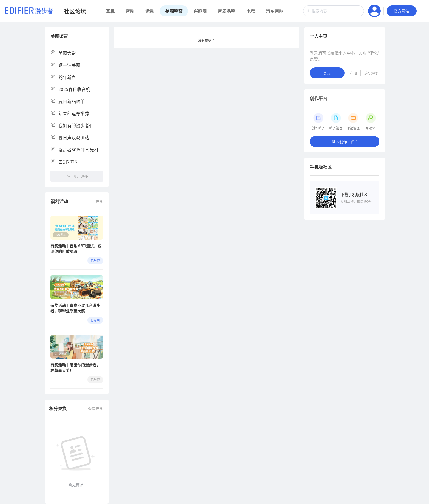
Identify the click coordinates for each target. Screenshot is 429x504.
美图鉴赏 (174, 11)
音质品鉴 (226, 11)
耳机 (110, 11)
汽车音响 (275, 11)
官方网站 (402, 11)
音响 (130, 11)
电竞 (251, 11)
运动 (150, 11)
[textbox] (334, 11)
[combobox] (334, 11)
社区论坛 (75, 11)
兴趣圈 (200, 11)
